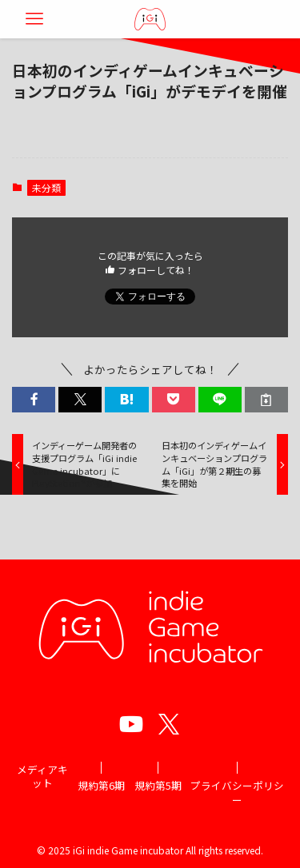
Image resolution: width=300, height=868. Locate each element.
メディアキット (42, 776)
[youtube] (131, 724)
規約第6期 (101, 785)
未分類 (46, 187)
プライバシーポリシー (237, 792)
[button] (34, 400)
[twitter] (169, 724)
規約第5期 (158, 785)
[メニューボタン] (34, 19)
